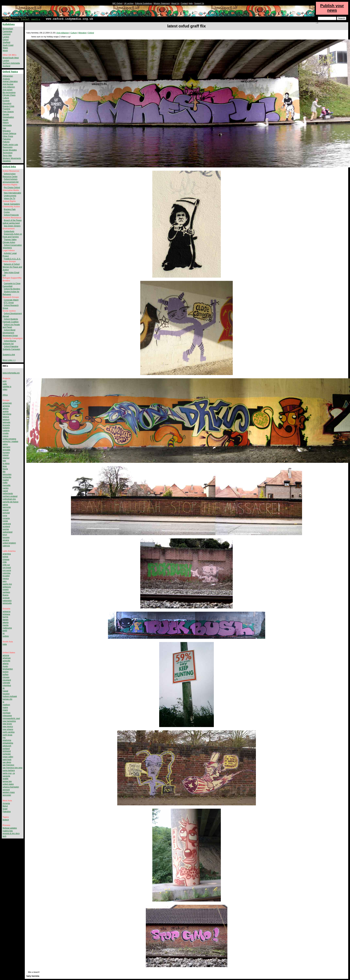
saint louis (7, 760)
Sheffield (6, 42)
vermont (6, 790)
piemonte (7, 507)
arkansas (7, 658)
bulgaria (6, 428)
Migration (82, 33)
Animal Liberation (10, 81)
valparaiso (7, 601)
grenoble (6, 450)
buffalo (6, 674)
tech (4, 836)
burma (5, 617)
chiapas (6, 559)
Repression (8, 147)
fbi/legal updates (10, 828)
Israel (5, 809)
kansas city (7, 699)
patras (5, 505)
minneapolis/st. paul (11, 718)
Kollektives (9, 24)
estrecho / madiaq (10, 441)
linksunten (7, 474)
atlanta (6, 664)
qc (4, 633)
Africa (5, 395)
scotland (6, 526)
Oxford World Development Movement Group (10, 333)
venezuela (7, 603)
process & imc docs (11, 833)
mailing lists (8, 831)
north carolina (9, 732)
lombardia (7, 477)
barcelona (7, 414)
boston (6, 672)
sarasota (6, 776)
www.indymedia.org (11, 373)
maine (5, 707)
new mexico (8, 727)
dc (4, 688)
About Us (175, 3)
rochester (7, 754)
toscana (6, 537)
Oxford (91, 33)
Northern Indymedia (11, 63)
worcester (7, 795)
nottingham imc (9, 499)
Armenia (6, 803)
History (6, 123)
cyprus (5, 436)
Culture (74, 33)
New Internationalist (12, 193)
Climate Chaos (9, 95)
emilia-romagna (9, 439)
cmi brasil (7, 568)
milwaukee (7, 716)
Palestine (7, 139)
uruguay (6, 598)
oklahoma (7, 740)
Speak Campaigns (12, 204)
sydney (6, 636)
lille (4, 472)
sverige (6, 529)
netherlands (8, 494)
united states (8, 784)
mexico (6, 579)
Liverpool (7, 34)
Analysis (6, 79)
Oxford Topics (10, 72)
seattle (5, 779)
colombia (7, 573)
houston (6, 694)
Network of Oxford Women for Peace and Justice (12, 267)
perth (5, 631)
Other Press (8, 136)
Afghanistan (8, 76)
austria (6, 411)
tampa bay (7, 781)
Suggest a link (9, 355)
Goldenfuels (9, 231)
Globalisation (8, 117)
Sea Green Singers (12, 226)
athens (6, 409)
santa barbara (9, 770)
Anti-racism (8, 90)
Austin (5, 666)
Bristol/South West (11, 58)
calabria (6, 431)
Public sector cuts (10, 145)
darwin (5, 620)
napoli (5, 491)
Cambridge (7, 31)
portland (6, 749)
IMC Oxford (117, 3)
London (6, 37)
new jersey (7, 724)
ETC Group (9, 303)
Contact (184, 3)
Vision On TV (9, 198)
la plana (6, 463)
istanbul (6, 458)
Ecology (6, 101)
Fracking (6, 109)
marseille (7, 485)
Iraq (4, 128)
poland (6, 510)
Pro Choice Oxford (12, 188)
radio (5, 384)
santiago (6, 592)
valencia (6, 546)
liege (5, 466)
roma (5, 516)
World (5, 51)
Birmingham (8, 29)
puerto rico (7, 584)
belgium (6, 420)
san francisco (8, 765)
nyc (4, 737)
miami (5, 710)
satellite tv (7, 387)
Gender (6, 114)
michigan (7, 713)
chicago (6, 677)
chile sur (6, 565)
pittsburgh (7, 746)
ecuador (6, 576)
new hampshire (9, 721)
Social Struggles (10, 150)
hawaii (5, 691)
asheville (6, 661)
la (3, 702)
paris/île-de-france (11, 502)
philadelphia (8, 743)
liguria (5, 469)
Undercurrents (10, 196)
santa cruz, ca (9, 773)
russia (5, 521)
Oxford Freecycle (11, 215)
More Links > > (9, 360)
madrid (6, 480)
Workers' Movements (12, 158)
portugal (6, 513)
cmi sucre (7, 570)
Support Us (199, 3)
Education (7, 103)
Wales (5, 48)
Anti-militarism (63, 33)
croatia (6, 433)
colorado (6, 683)
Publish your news (332, 8)
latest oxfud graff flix (186, 26)
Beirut (5, 806)
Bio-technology (9, 93)
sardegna (7, 524)
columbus (7, 685)
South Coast (8, 45)
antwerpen (7, 403)
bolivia (5, 557)
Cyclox (7, 212)
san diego (7, 762)
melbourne (7, 628)
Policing (6, 142)
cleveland (7, 680)
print (4, 381)
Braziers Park (10, 209)
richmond (7, 751)
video (5, 389)
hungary (6, 453)
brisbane (6, 614)
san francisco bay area (12, 768)
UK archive (129, 3)
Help (191, 3)
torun (5, 535)
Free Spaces (8, 112)
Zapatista (7, 161)
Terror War (7, 156)
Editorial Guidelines (144, 3)
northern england (10, 496)
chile (5, 562)
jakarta (6, 622)
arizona (6, 655)
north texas (7, 735)
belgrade (6, 422)
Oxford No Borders (12, 289)
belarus (6, 417)
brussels (6, 425)
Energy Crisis (8, 106)
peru (5, 581)
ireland (6, 455)
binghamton (8, 669)
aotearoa (6, 612)
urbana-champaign (11, 787)
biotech (6, 820)
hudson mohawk (10, 696)
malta (5, 483)
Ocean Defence (9, 133)
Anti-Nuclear (8, 84)
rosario (6, 589)
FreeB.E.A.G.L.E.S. (12, 259)
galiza (5, 444)
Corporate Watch (11, 300)
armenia (6, 406)
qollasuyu (7, 587)
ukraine (6, 540)
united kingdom (9, 543)
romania (6, 518)
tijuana (5, 595)
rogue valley (8, 757)
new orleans (8, 729)
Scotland (6, 66)
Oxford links (9, 167)
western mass (9, 792)
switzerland (8, 532)
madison (6, 705)
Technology (8, 153)
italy (4, 461)
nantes (6, 488)
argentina (7, 554)
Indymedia (7, 125)
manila (5, 625)
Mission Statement (162, 3)
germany (6, 447)
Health (5, 120)
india (5, 644)
